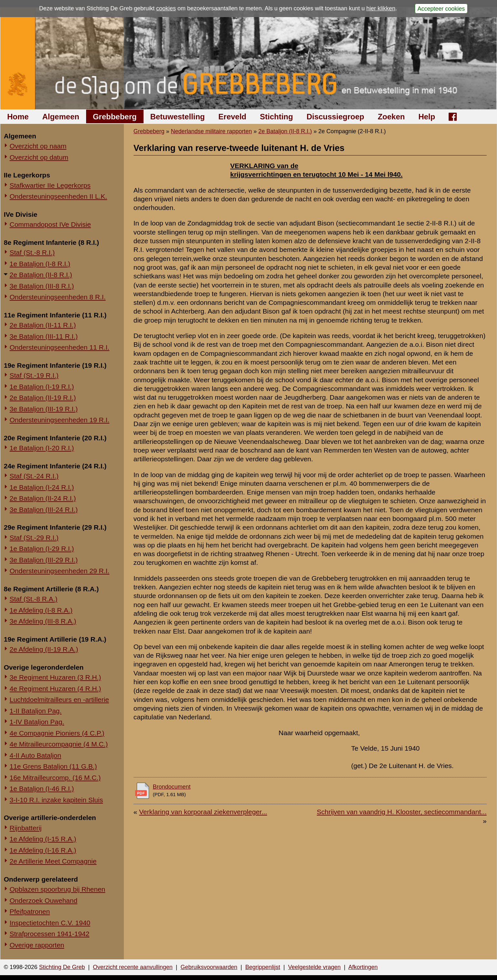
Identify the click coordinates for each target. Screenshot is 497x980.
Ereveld (232, 117)
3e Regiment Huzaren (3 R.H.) (55, 677)
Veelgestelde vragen (314, 967)
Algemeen (61, 117)
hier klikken (381, 8)
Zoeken (391, 117)
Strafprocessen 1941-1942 (50, 934)
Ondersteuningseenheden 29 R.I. (60, 571)
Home (18, 117)
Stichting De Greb (62, 967)
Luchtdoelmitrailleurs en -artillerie (59, 700)
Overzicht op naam (38, 146)
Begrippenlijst (263, 967)
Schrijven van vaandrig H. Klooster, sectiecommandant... (402, 812)
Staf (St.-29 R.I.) (34, 538)
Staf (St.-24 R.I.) (34, 476)
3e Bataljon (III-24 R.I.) (44, 510)
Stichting (277, 117)
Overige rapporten (37, 945)
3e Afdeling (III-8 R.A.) (43, 621)
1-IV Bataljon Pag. (37, 722)
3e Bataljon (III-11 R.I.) (44, 336)
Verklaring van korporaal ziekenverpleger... (203, 812)
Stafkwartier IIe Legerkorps (50, 185)
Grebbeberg (115, 117)
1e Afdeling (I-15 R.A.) (43, 839)
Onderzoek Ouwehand (44, 900)
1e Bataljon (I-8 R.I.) (40, 264)
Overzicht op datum (39, 157)
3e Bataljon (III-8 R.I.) (42, 286)
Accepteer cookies (441, 8)
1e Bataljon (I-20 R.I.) (42, 448)
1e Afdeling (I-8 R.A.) (41, 610)
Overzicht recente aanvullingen (133, 967)
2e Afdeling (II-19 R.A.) (44, 649)
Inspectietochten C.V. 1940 (50, 923)
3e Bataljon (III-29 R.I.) (44, 560)
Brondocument (172, 787)
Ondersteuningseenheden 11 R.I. (60, 347)
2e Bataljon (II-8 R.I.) (41, 275)
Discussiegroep (335, 117)
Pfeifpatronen (30, 911)
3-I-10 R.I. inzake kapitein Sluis (56, 800)
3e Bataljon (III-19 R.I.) (44, 409)
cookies (166, 8)
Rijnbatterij (26, 828)
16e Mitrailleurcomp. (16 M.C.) (55, 778)
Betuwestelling (178, 117)
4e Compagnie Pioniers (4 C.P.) (57, 733)
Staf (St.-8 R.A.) (34, 599)
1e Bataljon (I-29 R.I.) (42, 549)
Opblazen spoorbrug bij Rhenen (58, 889)
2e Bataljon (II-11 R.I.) (43, 325)
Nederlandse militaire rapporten (211, 131)
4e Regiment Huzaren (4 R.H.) (55, 689)
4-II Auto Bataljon (35, 755)
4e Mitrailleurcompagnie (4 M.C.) (59, 744)
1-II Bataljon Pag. (36, 711)
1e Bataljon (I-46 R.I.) (42, 789)
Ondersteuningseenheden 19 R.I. (60, 420)
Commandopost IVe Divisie (50, 224)
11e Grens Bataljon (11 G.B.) (53, 766)
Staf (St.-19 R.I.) (34, 375)
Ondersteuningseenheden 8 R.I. (58, 297)
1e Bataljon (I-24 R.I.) (42, 487)
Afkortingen (363, 967)
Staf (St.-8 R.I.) (32, 252)
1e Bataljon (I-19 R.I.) (42, 387)
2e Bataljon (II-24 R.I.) (43, 498)
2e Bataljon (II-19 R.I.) (43, 398)
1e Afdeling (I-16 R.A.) (43, 850)
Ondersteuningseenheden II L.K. (58, 196)
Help (427, 117)
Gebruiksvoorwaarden (209, 967)
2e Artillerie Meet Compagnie (53, 861)
